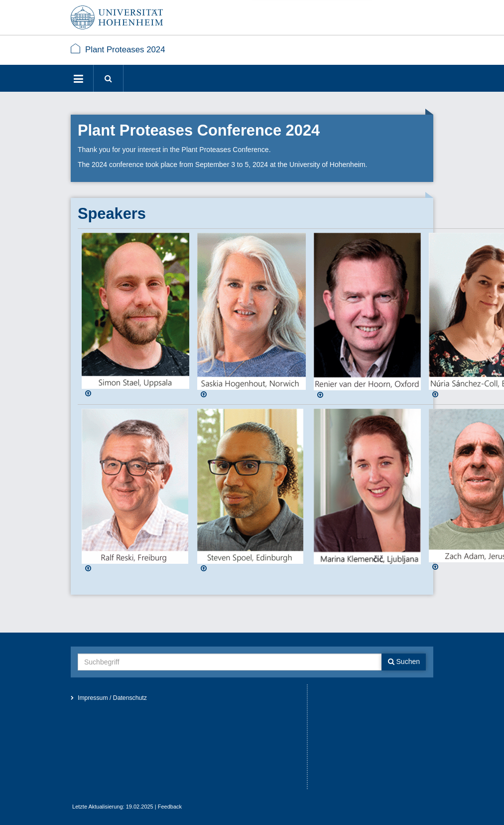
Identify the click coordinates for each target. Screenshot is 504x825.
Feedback (170, 807)
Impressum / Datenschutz (112, 698)
